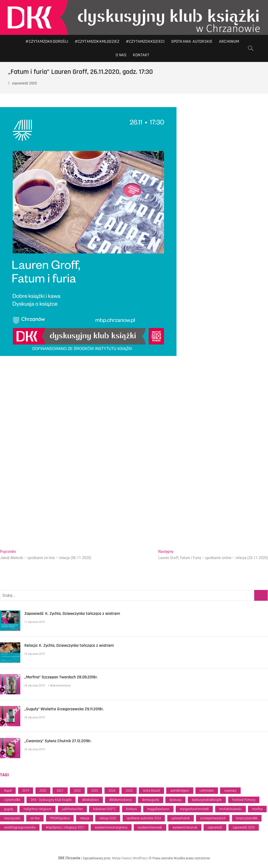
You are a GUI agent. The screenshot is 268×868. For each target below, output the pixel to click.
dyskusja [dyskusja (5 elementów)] (175, 800)
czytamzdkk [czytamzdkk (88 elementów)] (12, 800)
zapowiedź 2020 (24, 83)
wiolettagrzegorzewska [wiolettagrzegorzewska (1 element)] (20, 827)
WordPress (140, 858)
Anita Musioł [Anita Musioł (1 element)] (151, 791)
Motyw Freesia (121, 858)
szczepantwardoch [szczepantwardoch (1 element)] (213, 818)
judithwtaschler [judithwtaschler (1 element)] (72, 809)
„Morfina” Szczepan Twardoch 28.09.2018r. (61, 677)
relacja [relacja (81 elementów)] (85, 818)
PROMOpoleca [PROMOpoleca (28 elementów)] (60, 818)
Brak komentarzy (59, 686)
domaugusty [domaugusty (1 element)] (151, 800)
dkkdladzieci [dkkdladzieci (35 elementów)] (90, 800)
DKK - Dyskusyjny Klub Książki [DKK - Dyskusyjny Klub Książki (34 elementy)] (51, 800)
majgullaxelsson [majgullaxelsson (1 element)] (158, 809)
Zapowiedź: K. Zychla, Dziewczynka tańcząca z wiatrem (72, 614)
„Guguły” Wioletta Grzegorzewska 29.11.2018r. (64, 709)
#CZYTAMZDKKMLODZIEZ (97, 42)
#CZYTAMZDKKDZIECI (145, 42)
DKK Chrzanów (69, 858)
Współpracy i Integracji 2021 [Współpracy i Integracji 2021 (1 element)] (65, 827)
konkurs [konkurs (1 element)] (132, 809)
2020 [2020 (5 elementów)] (43, 791)
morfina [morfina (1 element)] (257, 809)
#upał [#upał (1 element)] (8, 791)
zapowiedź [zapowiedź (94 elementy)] (215, 827)
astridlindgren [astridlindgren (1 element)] (180, 791)
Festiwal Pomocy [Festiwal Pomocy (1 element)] (244, 800)
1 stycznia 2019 (35, 622)
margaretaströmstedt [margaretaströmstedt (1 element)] (194, 809)
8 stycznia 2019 (35, 686)
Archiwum (229, 42)
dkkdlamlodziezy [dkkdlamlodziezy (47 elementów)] (120, 800)
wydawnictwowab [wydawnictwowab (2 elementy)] (150, 827)
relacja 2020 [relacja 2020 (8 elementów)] (108, 818)
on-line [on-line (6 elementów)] (35, 818)
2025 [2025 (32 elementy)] (129, 791)
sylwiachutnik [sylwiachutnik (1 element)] (181, 818)
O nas (121, 55)
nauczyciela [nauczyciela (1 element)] (12, 818)
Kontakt (141, 55)
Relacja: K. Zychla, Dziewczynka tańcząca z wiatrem (69, 646)
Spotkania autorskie (192, 42)
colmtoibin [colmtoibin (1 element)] (207, 791)
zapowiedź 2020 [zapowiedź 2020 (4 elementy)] (244, 827)
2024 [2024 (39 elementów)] (112, 791)
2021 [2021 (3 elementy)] (60, 791)
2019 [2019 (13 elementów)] (26, 791)
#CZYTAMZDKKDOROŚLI (47, 42)
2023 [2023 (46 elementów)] (95, 791)
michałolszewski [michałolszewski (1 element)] (231, 809)
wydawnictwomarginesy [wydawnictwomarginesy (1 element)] (111, 827)
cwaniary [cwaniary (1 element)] (230, 791)
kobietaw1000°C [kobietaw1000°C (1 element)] (104, 809)
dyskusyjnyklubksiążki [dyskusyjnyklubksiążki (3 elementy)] (207, 800)
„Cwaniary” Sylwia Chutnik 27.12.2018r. (58, 741)
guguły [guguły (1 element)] (9, 809)
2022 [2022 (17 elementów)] (77, 791)
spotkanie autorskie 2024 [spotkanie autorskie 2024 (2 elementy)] (144, 818)
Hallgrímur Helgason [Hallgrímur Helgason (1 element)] (37, 809)
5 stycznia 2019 (35, 654)
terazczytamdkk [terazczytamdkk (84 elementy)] (247, 818)
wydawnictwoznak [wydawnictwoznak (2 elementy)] (185, 827)
